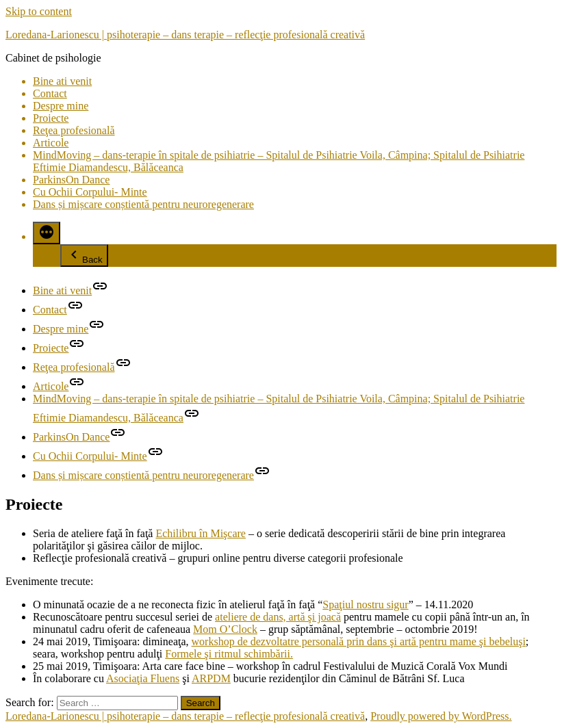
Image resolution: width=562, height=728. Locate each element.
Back (84, 256)
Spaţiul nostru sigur (365, 604)
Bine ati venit (62, 81)
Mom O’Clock (225, 629)
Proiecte (51, 118)
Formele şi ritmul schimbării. (229, 654)
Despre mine (61, 106)
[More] (47, 233)
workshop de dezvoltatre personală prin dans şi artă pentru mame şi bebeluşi (359, 641)
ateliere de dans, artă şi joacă (278, 617)
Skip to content (39, 11)
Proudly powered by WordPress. (441, 716)
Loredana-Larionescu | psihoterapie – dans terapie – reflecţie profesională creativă (185, 35)
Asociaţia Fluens (143, 678)
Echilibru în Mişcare (201, 533)
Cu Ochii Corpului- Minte (90, 192)
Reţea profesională (74, 130)
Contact (50, 93)
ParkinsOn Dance (71, 180)
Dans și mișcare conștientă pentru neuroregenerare (143, 204)
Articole (51, 143)
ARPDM (211, 678)
